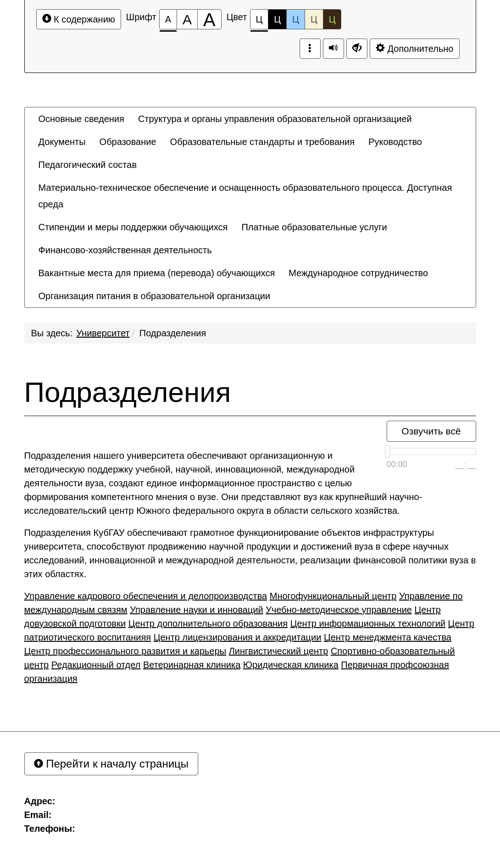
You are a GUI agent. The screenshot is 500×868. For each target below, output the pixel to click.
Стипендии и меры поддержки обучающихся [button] (133, 227)
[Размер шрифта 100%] (168, 19)
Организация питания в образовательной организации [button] (155, 296)
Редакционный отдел (96, 665)
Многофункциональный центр (333, 596)
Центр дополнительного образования (208, 623)
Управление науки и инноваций (197, 610)
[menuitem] (81, 119)
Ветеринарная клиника (192, 665)
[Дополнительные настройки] (357, 49)
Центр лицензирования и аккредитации (238, 637)
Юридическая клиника (291, 665)
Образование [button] (128, 142)
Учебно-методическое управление (339, 610)
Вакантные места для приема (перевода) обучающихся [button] (157, 273)
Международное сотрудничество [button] (358, 273)
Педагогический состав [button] (88, 165)
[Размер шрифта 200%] (209, 19)
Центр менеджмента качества (388, 637)
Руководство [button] (395, 142)
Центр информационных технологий (368, 623)
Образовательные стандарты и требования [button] (263, 142)
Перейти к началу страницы (111, 764)
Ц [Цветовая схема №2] (277, 19)
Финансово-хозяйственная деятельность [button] (125, 250)
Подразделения (173, 333)
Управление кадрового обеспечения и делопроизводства (146, 596)
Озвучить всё (431, 431)
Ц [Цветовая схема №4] (314, 19)
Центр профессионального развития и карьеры (125, 651)
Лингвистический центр (279, 651)
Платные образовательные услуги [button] (314, 227)
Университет (103, 333)
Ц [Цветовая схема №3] (296, 19)
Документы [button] (62, 142)
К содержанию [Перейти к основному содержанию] (79, 19)
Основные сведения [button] (81, 119)
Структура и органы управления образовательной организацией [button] (275, 119)
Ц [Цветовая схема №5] (332, 19)
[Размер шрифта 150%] (187, 19)
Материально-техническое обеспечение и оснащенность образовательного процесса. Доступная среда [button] (245, 196)
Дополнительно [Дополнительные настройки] (415, 48)
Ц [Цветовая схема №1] (259, 22)
